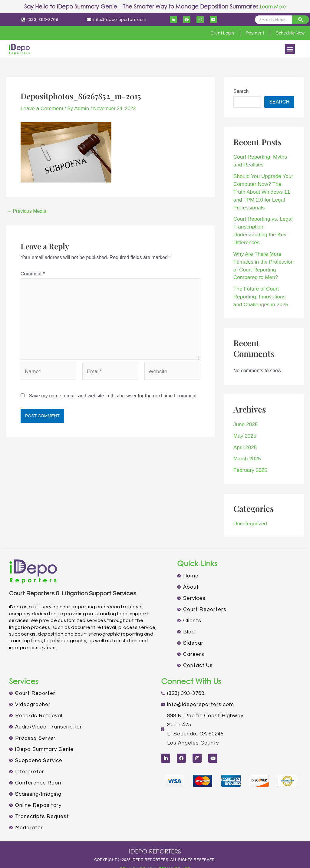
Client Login (213, 33)
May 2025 (244, 425)
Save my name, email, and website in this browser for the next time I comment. (113, 394)
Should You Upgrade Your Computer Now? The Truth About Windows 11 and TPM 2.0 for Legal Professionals (262, 189)
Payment (249, 33)
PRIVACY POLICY (136, 855)
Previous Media (26, 211)
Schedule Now (288, 33)
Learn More (273, 6)
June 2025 (245, 414)
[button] (290, 49)
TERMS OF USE (176, 855)
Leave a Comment (40, 108)
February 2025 (249, 457)
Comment (33, 273)
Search (241, 91)
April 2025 (244, 436)
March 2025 (246, 447)
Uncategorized (249, 510)
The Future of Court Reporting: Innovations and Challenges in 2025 (262, 287)
